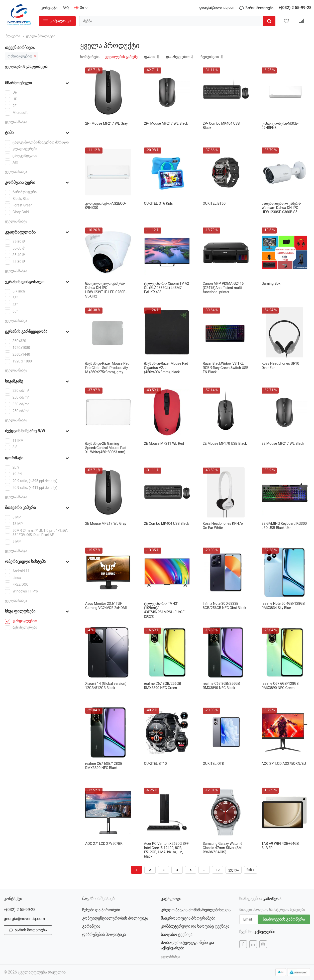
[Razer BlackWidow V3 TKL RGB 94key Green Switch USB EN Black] (226, 332)
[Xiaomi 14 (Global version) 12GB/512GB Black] (108, 652)
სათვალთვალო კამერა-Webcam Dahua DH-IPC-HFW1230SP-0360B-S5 (281, 208)
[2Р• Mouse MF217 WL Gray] (108, 92)
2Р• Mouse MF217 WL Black (166, 123)
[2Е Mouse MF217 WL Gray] (108, 492)
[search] (177, 21)
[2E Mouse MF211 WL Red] (167, 412)
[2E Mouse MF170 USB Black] (226, 412)
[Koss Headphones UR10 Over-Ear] (285, 332)
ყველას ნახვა (16, 122)
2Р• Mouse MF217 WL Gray (107, 123)
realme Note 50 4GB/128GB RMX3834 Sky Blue (283, 606)
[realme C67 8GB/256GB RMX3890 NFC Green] (167, 652)
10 (218, 870)
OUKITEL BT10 (155, 764)
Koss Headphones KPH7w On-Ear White (223, 526)
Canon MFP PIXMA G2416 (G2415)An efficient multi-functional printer (223, 288)
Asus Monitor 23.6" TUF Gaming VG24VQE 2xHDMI (106, 606)
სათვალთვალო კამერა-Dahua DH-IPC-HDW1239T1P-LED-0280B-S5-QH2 (106, 290)
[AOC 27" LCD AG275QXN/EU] (285, 732)
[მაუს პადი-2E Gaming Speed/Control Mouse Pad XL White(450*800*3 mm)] (108, 412)
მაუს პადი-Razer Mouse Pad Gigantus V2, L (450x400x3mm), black (166, 368)
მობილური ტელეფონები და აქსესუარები (188, 945)
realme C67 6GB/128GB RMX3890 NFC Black (104, 766)
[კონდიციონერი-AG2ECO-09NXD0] (108, 172)
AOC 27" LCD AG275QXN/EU (284, 764)
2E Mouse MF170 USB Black (225, 443)
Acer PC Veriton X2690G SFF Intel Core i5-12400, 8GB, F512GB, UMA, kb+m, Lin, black (166, 850)
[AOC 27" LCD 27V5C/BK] (108, 812)
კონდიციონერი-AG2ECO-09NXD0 (106, 206)
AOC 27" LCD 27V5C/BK (104, 844)
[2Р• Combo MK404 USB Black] (226, 92)
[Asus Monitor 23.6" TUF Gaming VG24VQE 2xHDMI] (108, 572)
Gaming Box (271, 283)
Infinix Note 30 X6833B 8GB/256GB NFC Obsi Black (224, 606)
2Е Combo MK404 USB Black (167, 523)
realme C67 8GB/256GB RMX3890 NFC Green (163, 686)
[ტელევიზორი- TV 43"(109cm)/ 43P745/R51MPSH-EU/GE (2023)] (167, 572)
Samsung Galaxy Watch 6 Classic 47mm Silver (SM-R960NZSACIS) (223, 848)
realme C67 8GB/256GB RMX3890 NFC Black (221, 686)
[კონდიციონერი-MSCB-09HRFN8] (285, 92)
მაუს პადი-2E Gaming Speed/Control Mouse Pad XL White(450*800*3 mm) (106, 448)
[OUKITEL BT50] (226, 172)
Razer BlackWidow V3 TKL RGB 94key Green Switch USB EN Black (226, 368)
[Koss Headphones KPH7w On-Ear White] (226, 492)
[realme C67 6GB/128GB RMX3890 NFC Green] (285, 652)
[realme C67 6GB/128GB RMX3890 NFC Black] (108, 732)
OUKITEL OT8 (213, 764)
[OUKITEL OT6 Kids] (167, 172)
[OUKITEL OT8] (226, 732)
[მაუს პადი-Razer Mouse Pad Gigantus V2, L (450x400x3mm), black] (167, 332)
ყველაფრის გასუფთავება (26, 66)
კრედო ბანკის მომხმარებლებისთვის (196, 910)
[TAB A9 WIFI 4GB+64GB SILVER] (285, 812)
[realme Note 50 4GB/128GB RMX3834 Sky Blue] (285, 572)
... (204, 870)
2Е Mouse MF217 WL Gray (106, 523)
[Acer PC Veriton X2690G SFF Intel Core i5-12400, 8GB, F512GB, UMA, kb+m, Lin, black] (167, 812)
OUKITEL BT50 (214, 203)
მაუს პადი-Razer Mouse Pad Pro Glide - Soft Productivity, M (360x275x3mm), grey (107, 368)
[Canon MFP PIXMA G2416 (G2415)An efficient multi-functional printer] (226, 252)
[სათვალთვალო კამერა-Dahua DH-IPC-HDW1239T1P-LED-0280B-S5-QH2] (108, 252)
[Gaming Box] (285, 252)
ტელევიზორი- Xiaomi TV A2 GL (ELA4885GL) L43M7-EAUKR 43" (167, 288)
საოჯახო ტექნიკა (177, 934)
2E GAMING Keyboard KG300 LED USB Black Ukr (284, 526)
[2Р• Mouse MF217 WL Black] (167, 92)
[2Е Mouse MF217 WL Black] (285, 412)
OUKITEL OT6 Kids (159, 203)
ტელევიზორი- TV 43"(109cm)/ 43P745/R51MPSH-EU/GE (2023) (164, 610)
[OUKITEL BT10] (167, 732)
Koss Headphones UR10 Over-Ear (280, 366)
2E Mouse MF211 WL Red (164, 443)
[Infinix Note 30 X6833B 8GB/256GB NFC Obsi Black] (226, 572)
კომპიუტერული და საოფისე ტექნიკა (195, 926)
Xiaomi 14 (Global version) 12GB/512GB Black (106, 686)
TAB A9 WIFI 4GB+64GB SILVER (280, 846)
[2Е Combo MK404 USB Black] (167, 492)
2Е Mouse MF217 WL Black (283, 443)
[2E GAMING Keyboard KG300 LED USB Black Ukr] (285, 492)
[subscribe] (249, 919)
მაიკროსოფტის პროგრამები (188, 918)
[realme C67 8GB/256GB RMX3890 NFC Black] (226, 652)
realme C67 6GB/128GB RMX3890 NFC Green (280, 686)
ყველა (234, 870)
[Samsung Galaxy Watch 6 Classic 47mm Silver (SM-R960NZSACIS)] (226, 812)
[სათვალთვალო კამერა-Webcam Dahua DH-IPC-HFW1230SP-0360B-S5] (285, 172)
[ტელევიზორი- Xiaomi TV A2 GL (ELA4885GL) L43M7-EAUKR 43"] (167, 252)
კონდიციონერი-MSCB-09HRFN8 (280, 126)
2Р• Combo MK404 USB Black (221, 126)
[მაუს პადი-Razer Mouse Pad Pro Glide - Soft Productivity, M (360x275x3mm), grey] (108, 332)
